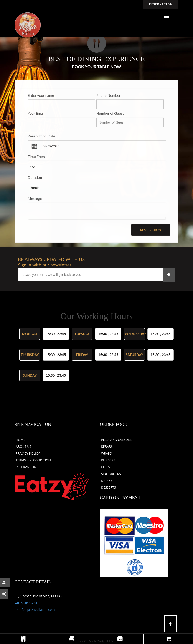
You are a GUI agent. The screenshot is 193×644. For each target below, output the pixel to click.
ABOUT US (23, 446)
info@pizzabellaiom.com (35, 610)
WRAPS (106, 453)
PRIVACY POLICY (28, 453)
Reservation (151, 230)
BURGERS (108, 460)
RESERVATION (26, 467)
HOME (20, 440)
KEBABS (107, 446)
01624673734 (26, 603)
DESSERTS (108, 487)
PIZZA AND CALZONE (117, 440)
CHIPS (105, 467)
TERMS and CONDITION (33, 460)
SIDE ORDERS (111, 474)
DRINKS (107, 481)
